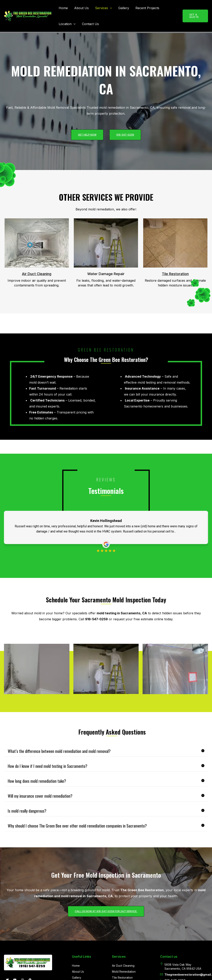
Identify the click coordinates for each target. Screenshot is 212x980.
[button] (110, 8)
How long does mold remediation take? (37, 803)
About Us (81, 8)
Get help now (87, 135)
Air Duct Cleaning (37, 274)
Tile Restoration (175, 274)
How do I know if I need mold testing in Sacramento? (48, 788)
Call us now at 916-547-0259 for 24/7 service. (106, 936)
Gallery (124, 8)
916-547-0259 (125, 135)
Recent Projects (147, 8)
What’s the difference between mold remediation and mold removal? (59, 774)
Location (67, 24)
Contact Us (90, 24)
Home (63, 8)
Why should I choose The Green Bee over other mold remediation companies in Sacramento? (77, 848)
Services (104, 8)
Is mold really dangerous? (27, 833)
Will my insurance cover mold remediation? (40, 818)
